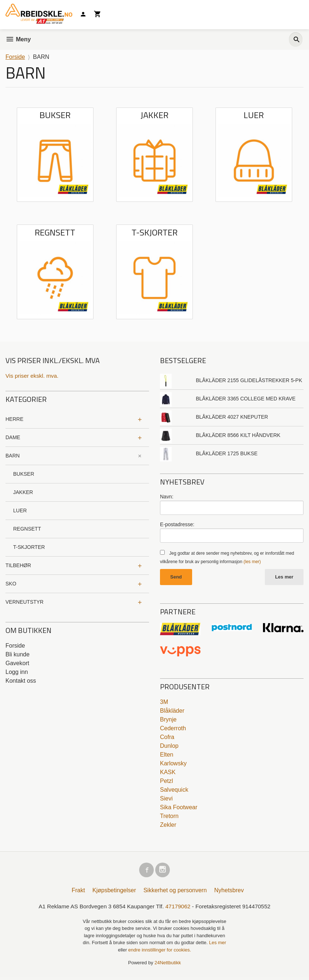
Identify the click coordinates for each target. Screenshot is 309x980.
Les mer (284, 578)
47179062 (179, 909)
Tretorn (169, 817)
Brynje (168, 720)
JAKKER (23, 493)
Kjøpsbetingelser (114, 892)
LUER (20, 511)
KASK (168, 773)
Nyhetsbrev (229, 892)
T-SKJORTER (29, 547)
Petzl (167, 782)
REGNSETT (27, 529)
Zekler (168, 826)
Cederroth (173, 729)
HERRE (14, 419)
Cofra (167, 738)
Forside (15, 57)
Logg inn (17, 672)
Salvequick (174, 790)
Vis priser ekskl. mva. (33, 376)
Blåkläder (172, 711)
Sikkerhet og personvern (175, 892)
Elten (167, 755)
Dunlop (169, 747)
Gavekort (17, 664)
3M (164, 703)
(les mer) (252, 562)
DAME (13, 438)
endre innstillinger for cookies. (160, 952)
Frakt (78, 892)
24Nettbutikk (168, 966)
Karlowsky (173, 764)
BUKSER (24, 474)
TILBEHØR (18, 566)
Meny (18, 39)
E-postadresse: (177, 524)
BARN (13, 456)
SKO (11, 584)
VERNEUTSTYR (24, 602)
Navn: (167, 497)
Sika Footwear (179, 808)
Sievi (166, 799)
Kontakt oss (21, 681)
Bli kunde (18, 655)
